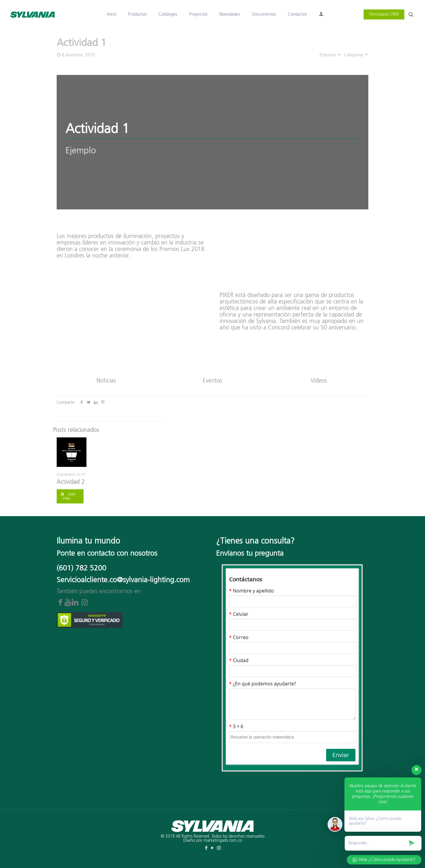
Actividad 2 (71, 482)
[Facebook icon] (206, 848)
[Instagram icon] (219, 848)
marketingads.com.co (223, 841)
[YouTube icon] (213, 848)
